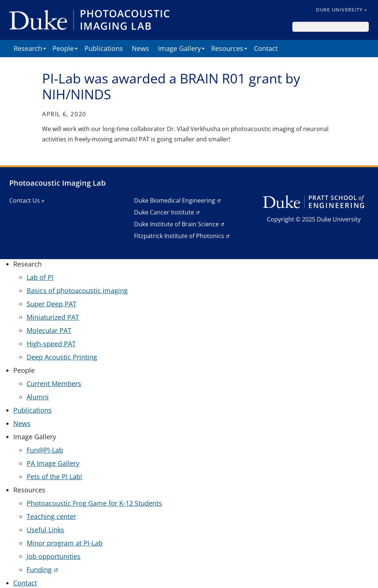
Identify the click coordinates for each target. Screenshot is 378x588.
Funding (39, 570)
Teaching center (51, 516)
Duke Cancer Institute (164, 212)
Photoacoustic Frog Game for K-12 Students (94, 503)
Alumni (38, 397)
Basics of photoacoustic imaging (77, 290)
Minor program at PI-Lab (65, 543)
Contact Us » (27, 200)
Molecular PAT (49, 330)
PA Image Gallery (53, 463)
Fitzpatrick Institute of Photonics (179, 236)
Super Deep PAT (51, 304)
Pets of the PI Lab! (54, 477)
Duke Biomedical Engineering (175, 200)
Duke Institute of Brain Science (176, 224)
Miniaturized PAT (53, 317)
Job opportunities (54, 556)
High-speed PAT (51, 344)
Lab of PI (40, 277)
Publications (104, 48)
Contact (266, 48)
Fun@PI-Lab (45, 450)
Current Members (54, 384)
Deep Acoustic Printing (62, 357)
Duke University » (341, 10)
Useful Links (45, 530)
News (140, 48)
